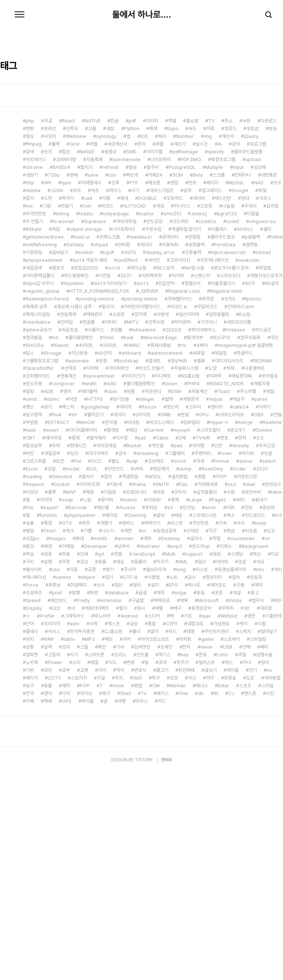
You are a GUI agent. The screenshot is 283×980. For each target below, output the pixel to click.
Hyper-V (219, 526)
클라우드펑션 (223, 340)
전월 (277, 518)
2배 (182, 541)
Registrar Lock (184, 394)
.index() (199, 317)
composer (63, 487)
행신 (30, 510)
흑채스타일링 (38, 418)
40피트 (86, 449)
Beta (198, 278)
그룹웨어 (177, 557)
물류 (52, 595)
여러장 (266, 711)
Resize (149, 510)
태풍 (191, 735)
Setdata (75, 348)
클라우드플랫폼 (248, 255)
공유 (134, 727)
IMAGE (87, 255)
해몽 (90, 595)
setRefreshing (41, 348)
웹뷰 (201, 464)
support (194, 657)
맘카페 (141, 418)
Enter (223, 789)
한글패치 (78, 688)
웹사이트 (34, 673)
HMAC (134, 449)
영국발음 (34, 441)
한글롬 (89, 425)
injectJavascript (228, 356)
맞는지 (173, 510)
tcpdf (109, 356)
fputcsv (253, 402)
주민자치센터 (217, 735)
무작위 (228, 711)
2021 (126, 379)
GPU (204, 518)
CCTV (54, 781)
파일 (262, 294)
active (246, 564)
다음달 (110, 595)
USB (228, 750)
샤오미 (50, 239)
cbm (112, 495)
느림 (87, 603)
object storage (86, 332)
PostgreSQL (182, 270)
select (269, 564)
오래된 (193, 634)
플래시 (32, 735)
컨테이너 (243, 278)
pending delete (141, 402)
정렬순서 (193, 387)
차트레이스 (36, 263)
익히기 (265, 510)
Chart (50, 634)
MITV (132, 425)
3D (247, 711)
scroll (180, 564)
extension (111, 704)
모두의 (180, 595)
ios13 (143, 387)
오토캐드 (175, 301)
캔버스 (128, 626)
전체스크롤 (110, 340)
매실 (120, 665)
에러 (66, 789)
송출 (30, 626)
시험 (262, 727)
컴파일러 (192, 526)
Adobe (33, 294)
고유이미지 (180, 363)
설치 (155, 688)
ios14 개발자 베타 (90, 363)
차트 (95, 294)
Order (240, 572)
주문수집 (153, 332)
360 (137, 781)
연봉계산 (68, 479)
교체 (84, 773)
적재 (230, 471)
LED (56, 711)
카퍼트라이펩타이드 (142, 410)
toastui (146, 317)
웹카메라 (98, 541)
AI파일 (198, 456)
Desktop (171, 642)
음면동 (251, 348)
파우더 (68, 301)
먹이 (120, 773)
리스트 (202, 673)
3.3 (260, 541)
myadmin (74, 387)
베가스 (163, 797)
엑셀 (172, 224)
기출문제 (273, 719)
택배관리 (94, 418)
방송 (273, 232)
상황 (30, 750)
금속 (122, 557)
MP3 (90, 742)
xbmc (53, 502)
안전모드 (116, 572)
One (183, 797)
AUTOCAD (134, 309)
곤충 (240, 688)
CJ (231, 797)
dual (250, 588)
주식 (119, 781)
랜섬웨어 (161, 572)
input (238, 270)
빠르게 (132, 278)
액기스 (165, 758)
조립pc (33, 642)
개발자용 (262, 487)
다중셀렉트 (254, 471)
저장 (210, 232)
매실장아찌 (242, 479)
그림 (47, 309)
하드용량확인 (76, 379)
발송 (133, 270)
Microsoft (208, 704)
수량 (231, 595)
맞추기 (183, 766)
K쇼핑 (245, 418)
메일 (94, 766)
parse (261, 502)
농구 (30, 789)
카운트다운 (247, 580)
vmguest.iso (263, 325)
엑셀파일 (130, 580)
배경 (48, 649)
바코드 (107, 309)
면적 (242, 541)
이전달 (104, 379)
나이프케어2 (124, 332)
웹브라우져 (156, 673)
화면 (94, 696)
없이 (154, 735)
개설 (237, 696)
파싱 (257, 657)
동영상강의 (201, 711)
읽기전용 (121, 502)
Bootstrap (128, 464)
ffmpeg (34, 247)
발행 (76, 696)
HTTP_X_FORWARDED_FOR (99, 394)
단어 (30, 727)
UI (73, 711)
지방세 (116, 588)
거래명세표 (208, 588)
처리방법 (272, 781)
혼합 (202, 580)
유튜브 (54, 688)
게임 (160, 309)
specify (216, 255)
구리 (30, 665)
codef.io (207, 325)
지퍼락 (215, 479)
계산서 (228, 239)
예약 (258, 688)
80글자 (272, 387)
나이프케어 (160, 263)
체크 (70, 634)
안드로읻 (154, 325)
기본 (30, 773)
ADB (48, 495)
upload (253, 263)
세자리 (120, 518)
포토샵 (253, 232)
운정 (103, 464)
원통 (131, 495)
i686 (111, 487)
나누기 (108, 634)
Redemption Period (47, 402)
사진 (270, 797)
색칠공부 (52, 557)
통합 (152, 727)
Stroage (53, 456)
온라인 (50, 232)
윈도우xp (201, 649)
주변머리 (203, 557)
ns (269, 773)
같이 (30, 301)
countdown (242, 642)
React (69, 224)
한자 (186, 750)
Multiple (214, 270)
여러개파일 (126, 325)
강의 (236, 247)
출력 (56, 247)
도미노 (120, 758)
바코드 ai (179, 410)
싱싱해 (260, 270)
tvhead (263, 356)
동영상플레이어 (232, 673)
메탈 (159, 711)
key (185, 758)
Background (255, 649)
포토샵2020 (86, 371)
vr (144, 634)
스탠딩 (237, 657)
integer (147, 502)
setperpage (116, 317)
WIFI (240, 603)
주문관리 (153, 495)
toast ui (82, 340)
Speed (33, 704)
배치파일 (53, 541)
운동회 (256, 680)
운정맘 (194, 340)
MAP (71, 595)
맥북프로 (162, 704)
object (88, 680)
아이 (102, 773)
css (56, 673)
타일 (160, 595)
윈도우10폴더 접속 (231, 371)
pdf (132, 224)
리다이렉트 (98, 557)
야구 (210, 781)
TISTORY (144, 966)
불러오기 (95, 518)
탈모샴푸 (34, 549)
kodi (129, 441)
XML (183, 665)
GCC (96, 564)
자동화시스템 (186, 471)
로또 (77, 294)
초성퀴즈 (34, 696)
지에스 (226, 649)
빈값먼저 (167, 387)
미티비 (111, 425)
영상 (30, 239)
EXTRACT (59, 526)
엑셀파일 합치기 (186, 332)
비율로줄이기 (223, 387)
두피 (56, 549)
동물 (48, 789)
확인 (102, 750)
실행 (48, 665)
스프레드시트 (205, 618)
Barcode (78, 611)
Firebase (235, 433)
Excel (32, 572)
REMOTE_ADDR (227, 487)
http (30, 286)
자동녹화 (170, 348)
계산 (278, 673)
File (30, 611)
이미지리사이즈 (229, 464)
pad (178, 549)
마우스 (142, 804)
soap (67, 603)
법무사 (258, 704)
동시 (141, 711)
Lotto (222, 758)
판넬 (185, 518)
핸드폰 (250, 797)
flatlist (277, 340)
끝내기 (261, 603)
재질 (270, 495)
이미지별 (154, 255)
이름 (106, 301)
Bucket (134, 549)
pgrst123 (227, 317)
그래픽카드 (74, 719)
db (201, 797)
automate (78, 464)
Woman (178, 789)
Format (222, 564)
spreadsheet (100, 479)
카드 (162, 804)
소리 (76, 766)
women (125, 642)
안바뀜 (124, 348)
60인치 (105, 456)
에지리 (146, 348)
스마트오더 (230, 379)
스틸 (84, 750)
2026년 (173, 433)
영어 (48, 797)
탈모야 (108, 410)
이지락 (178, 379)
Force (32, 688)
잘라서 (88, 580)
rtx (184, 449)
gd (101, 657)
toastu (86, 317)
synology (106, 239)
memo (130, 603)
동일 (200, 696)
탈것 (30, 649)
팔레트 (113, 533)
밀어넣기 (269, 735)
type (66, 286)
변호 (224, 541)
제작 (161, 696)
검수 (192, 680)
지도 (112, 766)
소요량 (118, 418)
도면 (48, 301)
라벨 (93, 247)
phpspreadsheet (44, 363)
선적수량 (156, 425)
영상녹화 (179, 464)
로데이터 (170, 340)
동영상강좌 (166, 634)
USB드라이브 (231, 518)
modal (72, 572)
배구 (177, 711)
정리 (137, 688)
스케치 (245, 735)
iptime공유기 (39, 433)
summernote (126, 263)
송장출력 (196, 348)
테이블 (233, 773)
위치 (30, 742)
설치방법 (179, 580)
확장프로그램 (223, 263)
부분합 (32, 526)
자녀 (247, 766)
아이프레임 (106, 549)
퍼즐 (160, 247)
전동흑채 (68, 418)
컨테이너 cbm (241, 410)
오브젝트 (156, 564)
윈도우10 (222, 441)
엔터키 (217, 510)
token (171, 487)
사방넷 (163, 418)
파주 (86, 626)
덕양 (73, 502)
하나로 (194, 688)
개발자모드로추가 (266, 379)
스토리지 (79, 781)
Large (195, 603)
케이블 (88, 804)
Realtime (272, 526)
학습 (30, 657)
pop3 (176, 649)
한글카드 (245, 456)
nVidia (235, 704)
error (211, 611)
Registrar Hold (226, 394)
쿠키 (127, 742)
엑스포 (114, 727)
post (57, 696)
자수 (241, 626)
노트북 (32, 766)
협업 (30, 634)
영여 (67, 495)
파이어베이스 (203, 433)
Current (155, 533)
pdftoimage (185, 255)
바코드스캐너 (161, 526)
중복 (175, 603)
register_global (43, 394)
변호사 (140, 773)
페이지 (212, 286)
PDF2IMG (191, 263)
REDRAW (263, 464)
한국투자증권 (82, 735)
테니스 (202, 789)
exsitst (85, 356)
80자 (250, 387)
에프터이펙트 (97, 711)
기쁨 (88, 634)
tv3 (278, 618)
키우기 (162, 665)
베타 (264, 750)
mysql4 (182, 533)
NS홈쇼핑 (190, 479)
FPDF (221, 580)
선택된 (70, 471)
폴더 (136, 735)
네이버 (199, 301)
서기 (135, 294)
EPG (173, 688)
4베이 (202, 449)
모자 (66, 750)
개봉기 (106, 626)
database (118, 696)
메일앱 (221, 456)
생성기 (32, 278)
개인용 (158, 549)
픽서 (162, 239)
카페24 (155, 278)
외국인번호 (36, 317)
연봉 (118, 657)
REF (278, 704)
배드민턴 (223, 301)
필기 (123, 711)
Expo (173, 232)
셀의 (267, 332)
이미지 (152, 224)
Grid (74, 247)
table (276, 595)
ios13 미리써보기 (110, 387)
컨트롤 (142, 758)
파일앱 (265, 371)
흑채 (153, 232)
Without (229, 719)
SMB (166, 518)
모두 (277, 286)
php (30, 224)
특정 (48, 626)
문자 (141, 247)
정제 (76, 541)
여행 (122, 804)
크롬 (92, 232)
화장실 (230, 781)
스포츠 (245, 789)
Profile (47, 719)
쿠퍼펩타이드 (180, 402)
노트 (174, 680)
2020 (262, 572)
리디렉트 (163, 479)
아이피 (222, 665)
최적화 (185, 742)
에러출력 (89, 495)
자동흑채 (94, 263)
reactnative (38, 425)
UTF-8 (130, 680)
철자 (108, 580)
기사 (120, 750)
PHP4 (193, 487)
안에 (246, 750)
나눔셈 (228, 309)
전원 (248, 611)
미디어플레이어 (83, 533)
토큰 (60, 564)
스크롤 (219, 278)
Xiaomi (61, 449)
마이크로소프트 (155, 742)
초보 (174, 781)
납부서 (124, 649)
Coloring (137, 618)
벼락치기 (152, 626)
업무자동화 (250, 441)
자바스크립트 (161, 294)
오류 (115, 286)
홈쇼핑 (192, 224)
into (260, 673)
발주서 (153, 270)
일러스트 (207, 766)
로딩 (84, 665)
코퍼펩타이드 (38, 479)
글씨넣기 (60, 356)
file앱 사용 (194, 371)
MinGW (87, 526)
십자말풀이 (207, 595)
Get (87, 309)
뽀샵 (231, 634)
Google (240, 294)
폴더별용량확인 (141, 487)
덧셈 (268, 557)
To (144, 797)
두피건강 (267, 549)
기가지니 (209, 425)
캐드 (229, 766)
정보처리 (214, 680)
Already (241, 549)
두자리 (250, 309)
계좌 (147, 642)
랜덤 (174, 286)
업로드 (230, 232)
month (100, 642)
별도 (115, 564)
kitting (63, 317)
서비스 (54, 735)
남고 (271, 634)
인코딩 (189, 611)
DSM (176, 495)
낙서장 (122, 541)
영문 (251, 719)
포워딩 (151, 611)
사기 (74, 758)
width (91, 487)
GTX (67, 626)
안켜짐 (67, 425)
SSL (93, 572)
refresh (111, 270)
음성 (217, 657)
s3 (170, 611)
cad (88, 301)
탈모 (66, 255)
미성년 (32, 595)
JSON (57, 294)
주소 (228, 224)
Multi (170, 657)
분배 (74, 278)
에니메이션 (36, 680)
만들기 (67, 309)
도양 (212, 471)
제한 (128, 634)
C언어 (172, 727)
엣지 (244, 727)
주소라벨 (248, 495)
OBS (259, 518)
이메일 (68, 649)
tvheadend (144, 433)
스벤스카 (202, 379)
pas (142, 541)
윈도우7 (238, 533)
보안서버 (253, 595)
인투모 (72, 232)
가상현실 (221, 727)
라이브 (86, 797)
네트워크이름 (239, 425)
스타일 (267, 789)
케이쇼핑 (138, 371)
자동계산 (199, 495)
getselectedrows (45, 340)
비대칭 (133, 526)
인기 (253, 773)
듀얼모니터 (136, 595)
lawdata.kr (141, 340)
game (207, 742)
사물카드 (96, 433)
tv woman (64, 325)
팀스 (30, 456)
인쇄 (84, 657)
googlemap (97, 510)
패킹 (133, 533)
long (181, 673)
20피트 (110, 449)
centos (64, 680)
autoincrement (167, 456)
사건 (192, 781)
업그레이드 (212, 294)
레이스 (115, 294)
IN (216, 797)
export (51, 611)
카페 (30, 804)
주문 (66, 665)
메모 (109, 742)
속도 (192, 232)
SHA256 (35, 449)
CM (156, 789)
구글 (101, 781)
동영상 (110, 255)
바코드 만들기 (151, 471)
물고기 (162, 773)
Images (57, 642)
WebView (76, 239)
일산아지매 (189, 418)
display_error (160, 356)
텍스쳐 (68, 510)
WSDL (155, 580)
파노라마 (102, 719)
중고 (255, 696)
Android (129, 719)
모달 (52, 572)
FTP (134, 286)
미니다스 (182, 309)
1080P (154, 603)
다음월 (253, 317)
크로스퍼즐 (36, 564)
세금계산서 (117, 247)
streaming (147, 557)
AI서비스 (245, 332)
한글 (115, 224)
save (93, 278)
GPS (67, 804)
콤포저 (58, 371)
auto (75, 727)
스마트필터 (210, 533)
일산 (202, 665)
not (29, 309)
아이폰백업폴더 (40, 379)
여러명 (198, 549)
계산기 (180, 247)
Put (78, 564)
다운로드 (269, 224)
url (267, 642)
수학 (94, 727)
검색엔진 (142, 750)
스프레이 (232, 742)
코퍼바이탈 (66, 263)
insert (52, 533)
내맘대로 (195, 727)
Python (132, 232)
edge (181, 696)
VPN (138, 572)
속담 (260, 665)
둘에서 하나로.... (141, 15)
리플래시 (219, 332)
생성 (110, 232)
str (74, 518)
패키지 (32, 781)
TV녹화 (203, 541)
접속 (236, 680)
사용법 (153, 680)
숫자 (48, 255)
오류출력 (193, 356)
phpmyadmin (81, 618)
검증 (48, 657)
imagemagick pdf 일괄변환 (245, 449)
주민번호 (200, 626)
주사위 (130, 673)
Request (35, 588)
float (57, 518)
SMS (131, 255)
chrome (34, 270)
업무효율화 (219, 418)
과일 (242, 758)
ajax (206, 719)
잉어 (265, 766)
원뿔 (118, 433)
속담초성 (70, 433)
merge (245, 526)
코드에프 (181, 325)
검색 (30, 255)
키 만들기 (34, 325)
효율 (102, 665)
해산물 (103, 611)
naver (207, 750)
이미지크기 (135, 479)
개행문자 (191, 502)
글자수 (196, 642)
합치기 (86, 270)
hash (31, 533)
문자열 (111, 526)
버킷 (30, 557)
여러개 (125, 510)
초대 (163, 766)
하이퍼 (248, 557)
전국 (30, 797)
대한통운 (269, 278)
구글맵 (138, 704)
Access (127, 611)
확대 (80, 642)
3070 (130, 356)
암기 (109, 680)
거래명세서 (91, 286)
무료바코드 (207, 410)
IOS (144, 239)
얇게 (169, 502)
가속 (223, 626)
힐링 (30, 495)
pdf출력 (252, 340)
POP (85, 789)
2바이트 (143, 518)
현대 (245, 301)
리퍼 (230, 611)
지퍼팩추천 (152, 379)
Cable (162, 541)
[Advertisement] (141, 92)
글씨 (160, 618)
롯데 (124, 301)
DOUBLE (147, 301)
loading (34, 580)
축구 (106, 797)
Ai (220, 247)
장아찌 (107, 603)
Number (185, 239)
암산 (119, 688)
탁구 (156, 781)
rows (226, 557)
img (208, 239)
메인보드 (59, 704)
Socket (62, 588)
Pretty (83, 704)
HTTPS (95, 502)
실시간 (202, 247)
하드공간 (263, 433)
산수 (101, 688)
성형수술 (264, 758)
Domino (264, 533)
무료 (48, 224)
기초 (188, 719)
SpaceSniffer (40, 471)
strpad (101, 348)
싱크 (74, 557)
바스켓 (176, 626)
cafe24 (241, 510)
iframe (139, 588)
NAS (259, 286)
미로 (275, 657)
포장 (219, 696)
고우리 (195, 510)
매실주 (239, 502)
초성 (242, 665)
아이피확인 (118, 471)
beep (261, 626)
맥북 (184, 704)
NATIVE (93, 224)
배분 (178, 618)
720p (54, 278)
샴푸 (188, 294)
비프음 (251, 634)
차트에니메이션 (214, 363)
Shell (125, 797)
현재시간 (78, 549)
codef (233, 325)
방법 (138, 789)
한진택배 (186, 773)
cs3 (232, 588)
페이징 (111, 618)
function (48, 618)
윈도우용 (34, 487)
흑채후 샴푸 (36, 410)
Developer (96, 649)
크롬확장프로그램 (42, 464)
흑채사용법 (160, 449)
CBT (31, 541)
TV (211, 224)
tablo (69, 742)
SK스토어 (165, 371)
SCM (178, 278)
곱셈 (143, 696)
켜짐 (56, 332)
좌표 (66, 657)
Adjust (216, 502)
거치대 (46, 603)
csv (112, 278)
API (48, 286)
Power (55, 766)
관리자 (167, 966)
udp (134, 564)
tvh (55, 441)
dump (185, 572)
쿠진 (275, 441)
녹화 (247, 224)
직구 (213, 634)
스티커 (154, 719)
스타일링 (258, 742)
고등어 (54, 758)
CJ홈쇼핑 (113, 735)
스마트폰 (96, 758)
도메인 (166, 750)
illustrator (150, 649)
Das (183, 588)
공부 (66, 773)
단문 (218, 549)
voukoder (249, 363)
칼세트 (155, 464)
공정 (92, 673)
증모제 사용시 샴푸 (74, 410)
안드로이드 (255, 618)
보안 (48, 773)
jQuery (251, 239)
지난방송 (80, 456)
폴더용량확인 (81, 441)
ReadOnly (212, 572)
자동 (74, 673)
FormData (225, 348)
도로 (250, 781)
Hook (118, 789)
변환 (30, 232)
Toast (224, 495)
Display (34, 711)
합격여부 (195, 441)
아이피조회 (90, 588)
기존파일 (34, 356)
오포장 (206, 309)
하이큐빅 (182, 425)
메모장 (154, 286)
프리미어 (52, 727)
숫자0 (230, 402)
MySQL (236, 286)
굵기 (48, 510)
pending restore (96, 402)
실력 (48, 750)
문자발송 (270, 479)
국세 (200, 564)
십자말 (272, 309)
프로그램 (258, 247)
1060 (108, 441)
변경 (130, 766)
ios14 (114, 371)
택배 (48, 804)
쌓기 (110, 673)
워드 (172, 735)
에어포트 (218, 688)
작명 (216, 642)
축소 (231, 618)
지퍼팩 (92, 471)
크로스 (265, 301)
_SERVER (149, 394)
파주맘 (208, 402)
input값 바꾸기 (40, 387)
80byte (34, 332)
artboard (131, 456)
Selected (62, 580)
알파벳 (32, 758)
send (31, 502)
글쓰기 (211, 773)
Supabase (95, 325)
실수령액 (34, 518)
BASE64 (62, 270)
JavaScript (144, 657)
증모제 (268, 611)
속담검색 (34, 371)
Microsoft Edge (160, 441)
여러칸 (154, 363)
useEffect (127, 363)
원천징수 (273, 588)
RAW (49, 742)
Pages (219, 603)
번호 (192, 286)
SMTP (163, 588)
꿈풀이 (140, 665)
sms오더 (172, 317)
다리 (66, 797)
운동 (203, 758)
